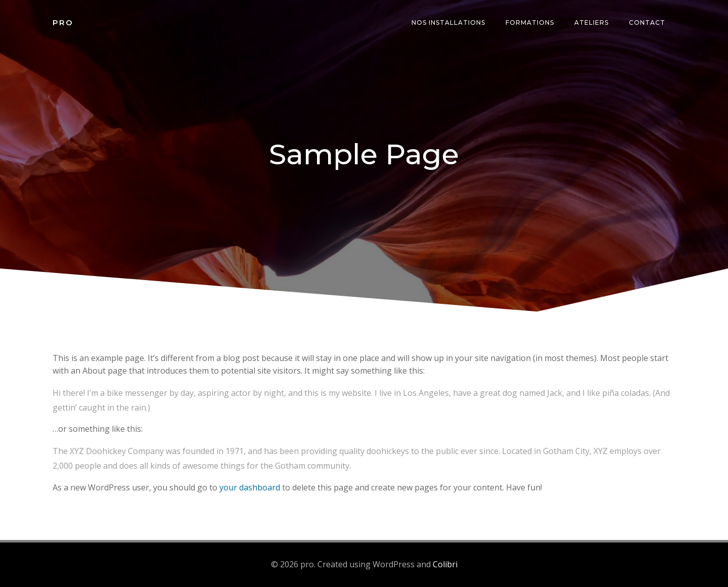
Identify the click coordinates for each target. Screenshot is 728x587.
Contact (647, 22)
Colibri (445, 564)
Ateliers (591, 22)
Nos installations (448, 22)
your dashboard (250, 487)
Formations (530, 22)
